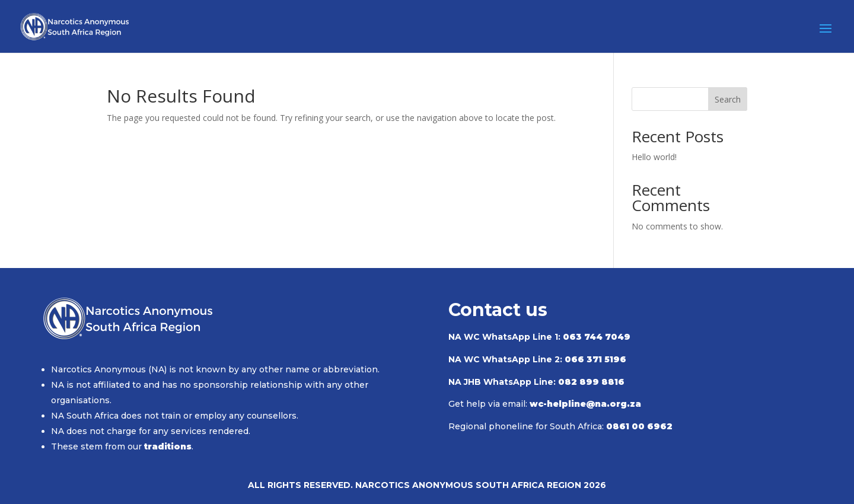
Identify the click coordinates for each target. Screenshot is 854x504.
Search (728, 99)
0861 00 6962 (639, 426)
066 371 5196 (595, 359)
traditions (168, 446)
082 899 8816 (591, 382)
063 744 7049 (597, 337)
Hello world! (654, 157)
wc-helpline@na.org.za (585, 404)
